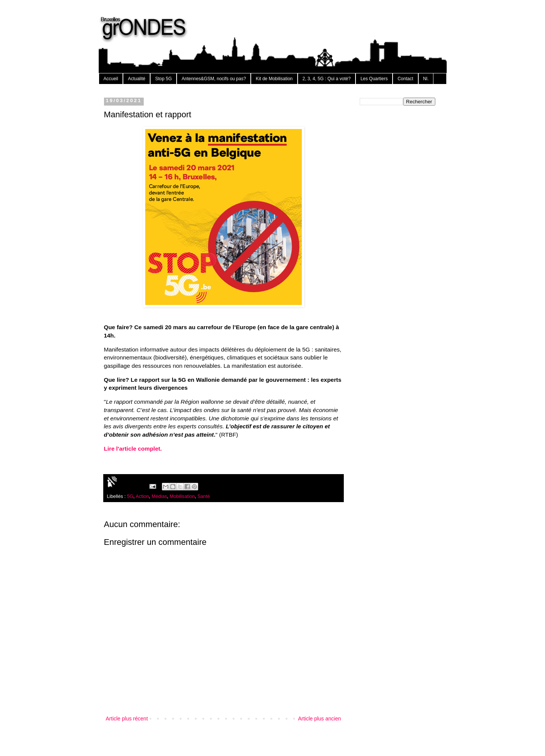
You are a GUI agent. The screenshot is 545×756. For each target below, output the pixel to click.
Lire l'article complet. (133, 449)
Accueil (111, 79)
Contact (405, 79)
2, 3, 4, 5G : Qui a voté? (327, 79)
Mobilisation (182, 496)
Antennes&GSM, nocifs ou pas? (214, 79)
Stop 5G (163, 79)
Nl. (426, 79)
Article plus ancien (320, 719)
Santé (204, 496)
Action (142, 496)
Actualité (137, 79)
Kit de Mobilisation (274, 79)
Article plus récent (127, 719)
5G (130, 496)
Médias (159, 496)
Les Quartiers (374, 79)
